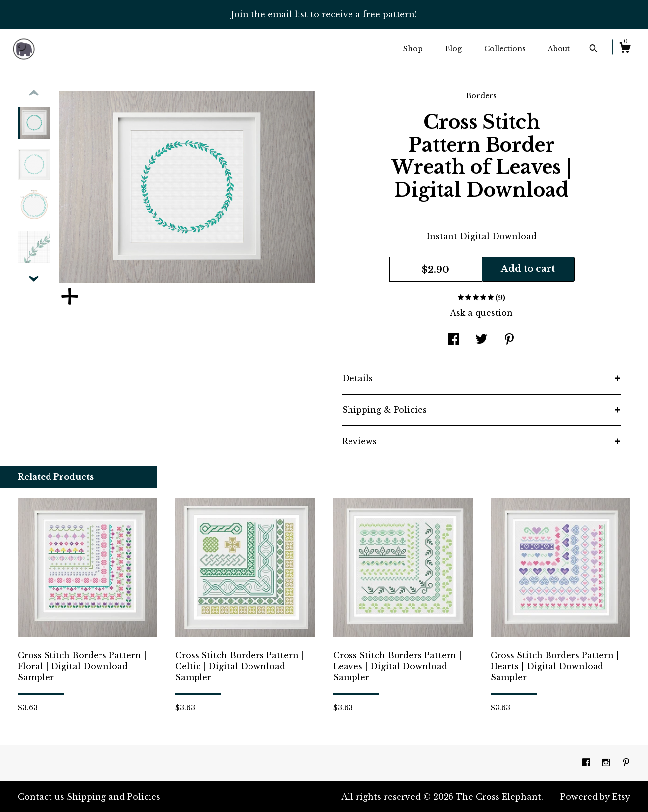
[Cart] (625, 49)
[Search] (593, 50)
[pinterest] (626, 762)
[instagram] (607, 762)
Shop (413, 49)
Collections (505, 49)
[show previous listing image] (34, 93)
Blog (453, 49)
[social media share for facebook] (453, 340)
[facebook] (587, 762)
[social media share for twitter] (481, 340)
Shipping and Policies (114, 797)
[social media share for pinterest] (509, 340)
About (559, 49)
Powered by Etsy (595, 797)
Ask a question (481, 313)
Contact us (41, 797)
